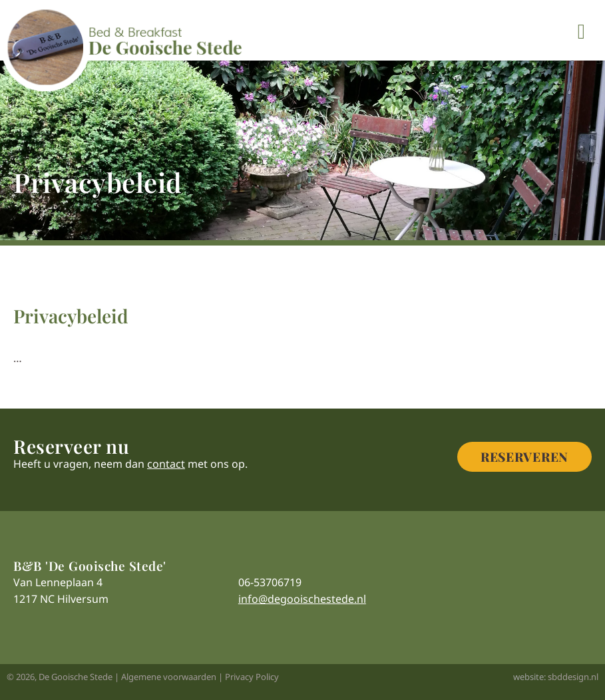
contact (166, 464)
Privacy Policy (252, 677)
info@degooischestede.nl (302, 599)
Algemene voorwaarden (169, 677)
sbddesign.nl (573, 677)
